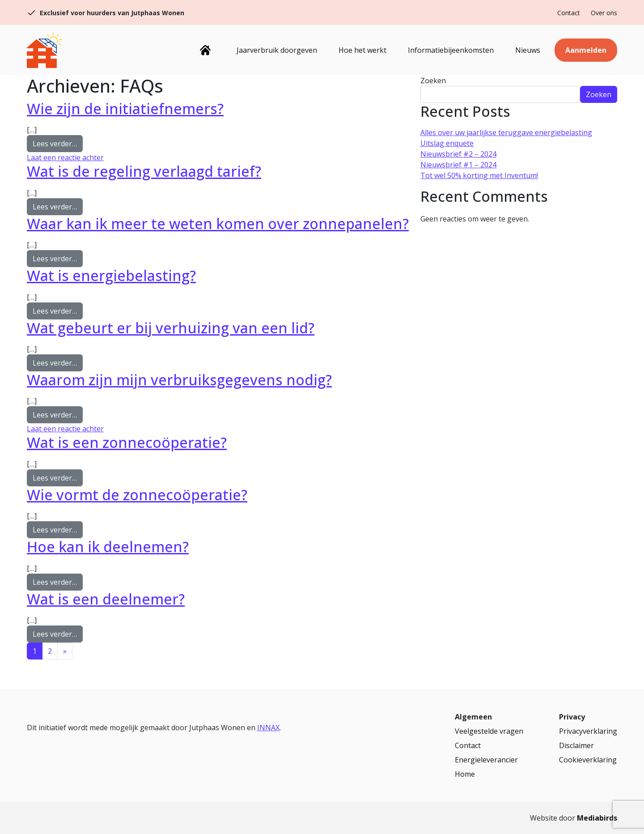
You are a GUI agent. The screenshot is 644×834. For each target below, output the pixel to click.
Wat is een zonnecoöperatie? (127, 442)
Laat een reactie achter (65, 157)
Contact (569, 13)
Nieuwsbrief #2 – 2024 (458, 154)
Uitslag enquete (447, 143)
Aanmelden (586, 50)
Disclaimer (576, 745)
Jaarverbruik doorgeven (277, 50)
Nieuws (528, 50)
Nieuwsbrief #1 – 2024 (458, 165)
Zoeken (433, 81)
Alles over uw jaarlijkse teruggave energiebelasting (506, 132)
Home (205, 50)
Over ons (604, 13)
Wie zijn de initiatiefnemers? (125, 109)
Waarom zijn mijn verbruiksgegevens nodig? (179, 380)
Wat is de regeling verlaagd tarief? (144, 171)
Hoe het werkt (362, 50)
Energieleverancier (486, 760)
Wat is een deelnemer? (106, 599)
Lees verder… (58, 143)
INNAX (268, 728)
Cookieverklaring (588, 760)
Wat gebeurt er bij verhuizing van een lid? (171, 328)
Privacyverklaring (588, 731)
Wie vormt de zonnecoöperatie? (137, 495)
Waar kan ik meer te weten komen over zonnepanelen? (218, 223)
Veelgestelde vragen (489, 731)
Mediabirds (597, 818)
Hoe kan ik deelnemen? (108, 547)
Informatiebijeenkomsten (451, 50)
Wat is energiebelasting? (111, 275)
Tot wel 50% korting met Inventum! (479, 175)
